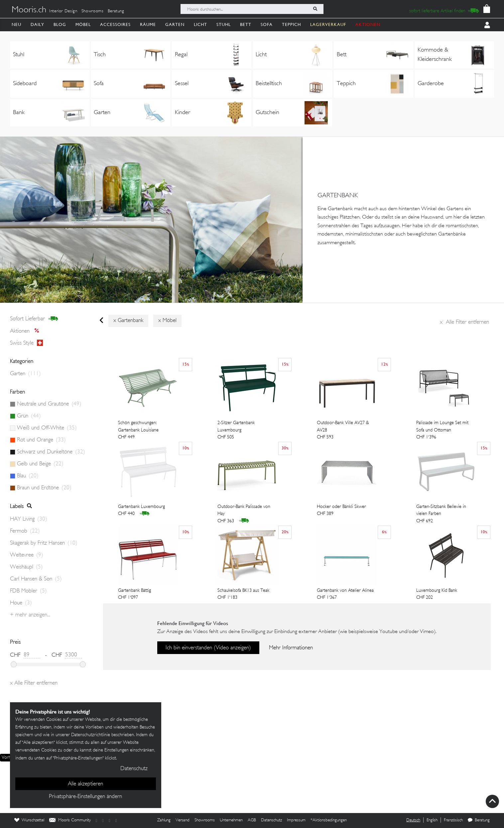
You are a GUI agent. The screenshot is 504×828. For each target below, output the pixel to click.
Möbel (83, 24)
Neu (16, 24)
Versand (183, 820)
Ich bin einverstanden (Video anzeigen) (208, 648)
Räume (148, 24)
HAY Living (29, 519)
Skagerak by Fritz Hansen (44, 543)
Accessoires (115, 24)
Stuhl (224, 24)
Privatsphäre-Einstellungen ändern (85, 797)
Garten (175, 24)
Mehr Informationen (291, 648)
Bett (246, 24)
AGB (252, 820)
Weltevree (27, 555)
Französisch (453, 820)
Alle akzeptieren (85, 784)
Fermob (25, 531)
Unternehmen (231, 820)
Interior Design (63, 11)
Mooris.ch (29, 10)
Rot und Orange (41, 440)
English (432, 820)
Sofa (267, 24)
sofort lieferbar (34, 319)
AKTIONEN (368, 24)
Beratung (116, 11)
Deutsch (413, 820)
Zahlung (164, 820)
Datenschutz (271, 820)
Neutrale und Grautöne (49, 404)
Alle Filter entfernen (464, 322)
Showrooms (93, 11)
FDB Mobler (28, 591)
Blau (28, 476)
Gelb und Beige (40, 464)
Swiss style (26, 343)
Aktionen (26, 331)
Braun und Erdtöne (44, 488)
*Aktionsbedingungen (329, 820)
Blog (60, 24)
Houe (21, 603)
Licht (200, 24)
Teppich (291, 24)
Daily (37, 24)
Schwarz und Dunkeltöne (51, 452)
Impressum (296, 820)
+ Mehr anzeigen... (30, 615)
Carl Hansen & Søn (36, 579)
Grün (29, 416)
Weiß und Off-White (47, 428)
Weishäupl (26, 567)
